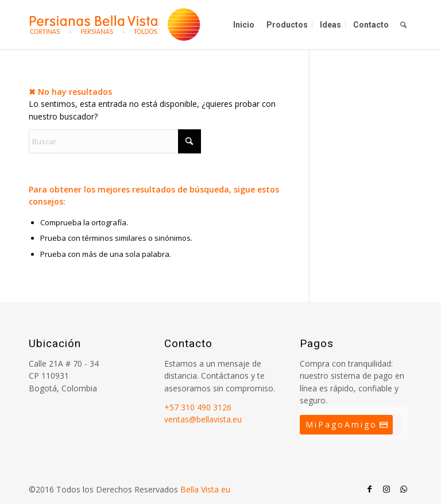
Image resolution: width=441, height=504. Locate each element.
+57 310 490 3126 (198, 407)
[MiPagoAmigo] (346, 425)
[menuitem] (244, 25)
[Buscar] (403, 25)
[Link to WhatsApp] (404, 489)
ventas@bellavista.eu (203, 419)
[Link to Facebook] (369, 489)
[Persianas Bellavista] (115, 25)
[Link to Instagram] (386, 489)
